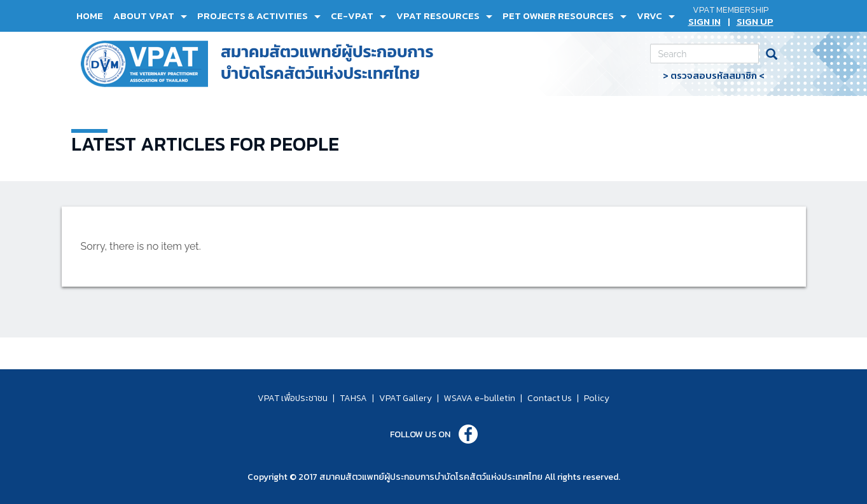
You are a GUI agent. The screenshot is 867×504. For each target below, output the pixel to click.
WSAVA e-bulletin (480, 398)
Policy (597, 398)
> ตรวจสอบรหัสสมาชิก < (714, 75)
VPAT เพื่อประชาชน (293, 398)
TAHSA (353, 398)
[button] (150, 16)
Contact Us (550, 398)
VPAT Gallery (406, 398)
